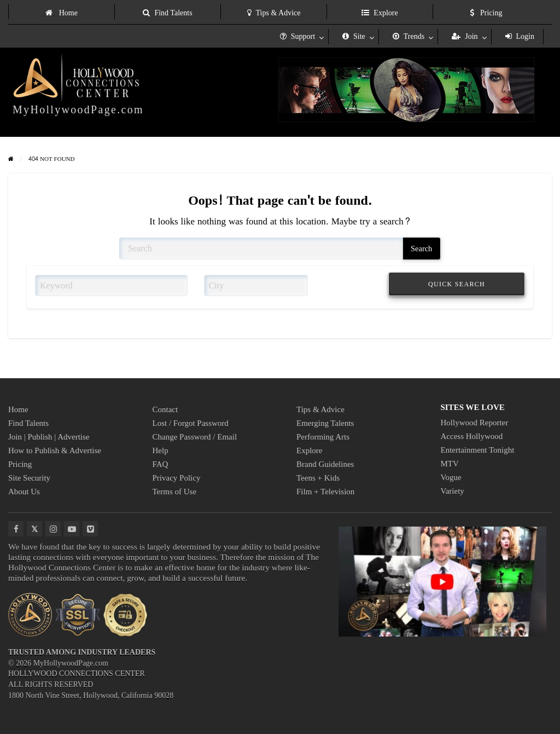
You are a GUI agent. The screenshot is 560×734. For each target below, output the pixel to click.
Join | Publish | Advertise (49, 437)
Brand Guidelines (325, 464)
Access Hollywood (472, 436)
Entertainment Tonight (478, 450)
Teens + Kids (318, 478)
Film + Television (325, 492)
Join (465, 36)
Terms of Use (175, 492)
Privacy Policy (177, 478)
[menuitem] (61, 12)
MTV (450, 464)
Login (520, 36)
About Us (24, 492)
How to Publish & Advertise (55, 450)
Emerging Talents (325, 423)
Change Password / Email (195, 437)
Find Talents (167, 13)
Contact (165, 409)
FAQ (161, 464)
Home (62, 13)
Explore (380, 13)
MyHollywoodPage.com (78, 109)
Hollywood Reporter (475, 423)
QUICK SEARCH (457, 284)
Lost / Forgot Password (191, 423)
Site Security (29, 478)
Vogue (451, 477)
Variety (453, 491)
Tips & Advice (274, 13)
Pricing (486, 13)
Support (297, 36)
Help (161, 450)
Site (354, 36)
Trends (409, 36)
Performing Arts (323, 437)
